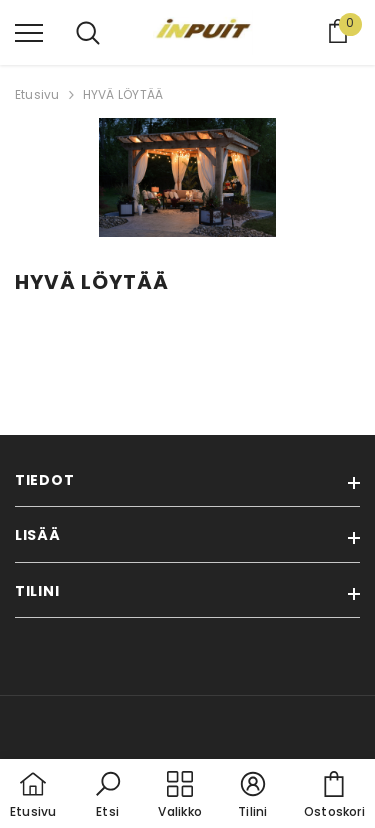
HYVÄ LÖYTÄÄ (123, 94)
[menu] (29, 32)
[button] (108, 796)
